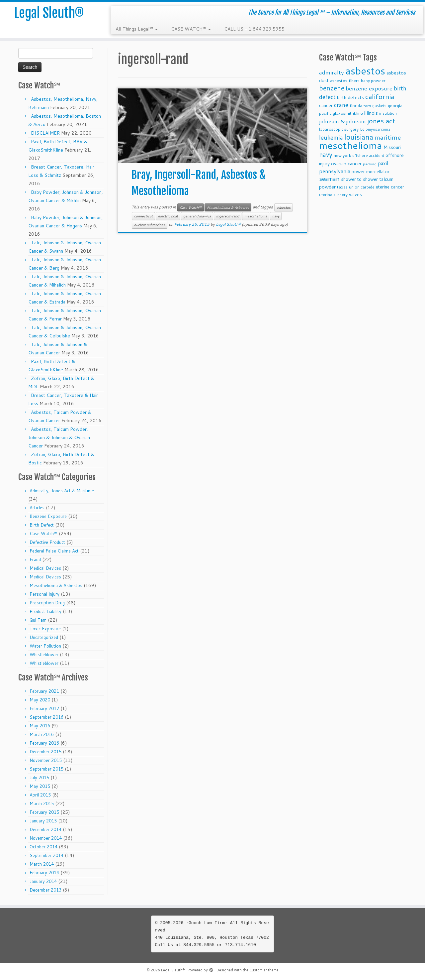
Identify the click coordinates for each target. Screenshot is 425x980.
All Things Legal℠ (137, 29)
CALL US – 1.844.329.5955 (254, 29)
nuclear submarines (150, 225)
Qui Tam (38, 620)
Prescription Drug (47, 603)
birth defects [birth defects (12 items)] (350, 97)
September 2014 (46, 855)
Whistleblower (44, 655)
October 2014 (43, 847)
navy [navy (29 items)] (326, 154)
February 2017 (44, 708)
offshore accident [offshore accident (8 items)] (368, 156)
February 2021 (44, 691)
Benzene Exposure (48, 516)
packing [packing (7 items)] (370, 164)
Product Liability (45, 611)
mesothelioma (256, 216)
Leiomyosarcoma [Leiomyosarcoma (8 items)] (375, 129)
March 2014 (42, 864)
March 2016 (42, 734)
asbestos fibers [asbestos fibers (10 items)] (345, 80)
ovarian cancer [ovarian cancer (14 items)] (346, 163)
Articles (37, 508)
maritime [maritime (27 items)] (388, 137)
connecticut (143, 216)
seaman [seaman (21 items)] (329, 179)
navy (276, 216)
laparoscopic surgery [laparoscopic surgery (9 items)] (339, 129)
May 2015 (40, 786)
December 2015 (45, 752)
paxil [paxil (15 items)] (383, 163)
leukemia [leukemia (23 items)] (331, 137)
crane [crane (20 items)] (341, 105)
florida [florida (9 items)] (356, 106)
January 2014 (43, 881)
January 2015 (43, 821)
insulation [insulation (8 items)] (388, 113)
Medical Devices (45, 568)
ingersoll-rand (228, 216)
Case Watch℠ (43, 534)
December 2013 (45, 890)
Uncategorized (44, 637)
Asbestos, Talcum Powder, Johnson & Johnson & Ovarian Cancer (59, 437)
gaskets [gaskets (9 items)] (379, 106)
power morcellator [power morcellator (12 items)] (371, 171)
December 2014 (45, 829)
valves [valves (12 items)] (355, 194)
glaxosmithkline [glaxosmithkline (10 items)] (348, 113)
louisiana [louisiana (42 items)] (359, 137)
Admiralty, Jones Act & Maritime (62, 491)
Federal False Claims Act (54, 551)
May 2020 (40, 700)
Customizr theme (264, 970)
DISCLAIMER (45, 133)
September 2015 (46, 769)
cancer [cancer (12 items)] (326, 105)
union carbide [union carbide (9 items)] (362, 187)
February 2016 (44, 743)
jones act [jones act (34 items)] (381, 121)
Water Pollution (45, 646)
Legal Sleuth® (49, 13)
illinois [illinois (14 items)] (371, 113)
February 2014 (44, 873)
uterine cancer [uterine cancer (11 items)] (390, 187)
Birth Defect (42, 525)
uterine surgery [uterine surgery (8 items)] (333, 195)
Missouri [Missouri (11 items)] (392, 147)
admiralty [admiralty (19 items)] (332, 72)
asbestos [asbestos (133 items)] (365, 71)
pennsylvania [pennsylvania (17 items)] (335, 171)
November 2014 (46, 838)
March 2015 (42, 803)
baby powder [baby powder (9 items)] (373, 81)
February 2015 (44, 812)
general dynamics (197, 216)
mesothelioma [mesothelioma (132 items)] (351, 145)
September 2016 (46, 717)
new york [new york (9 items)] (342, 155)
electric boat (168, 216)
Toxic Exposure (45, 629)
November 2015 (46, 760)
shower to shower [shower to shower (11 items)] (359, 179)
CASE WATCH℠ (191, 29)
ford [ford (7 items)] (367, 106)
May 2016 (40, 726)
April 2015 (40, 795)
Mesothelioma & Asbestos (56, 585)
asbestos (284, 207)
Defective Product (47, 542)
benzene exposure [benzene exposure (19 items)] (369, 88)
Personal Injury (44, 594)
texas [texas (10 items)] (342, 187)
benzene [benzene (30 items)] (332, 88)
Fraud (35, 559)
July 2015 (39, 778)
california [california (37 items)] (380, 96)
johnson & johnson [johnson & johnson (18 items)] (342, 121)
